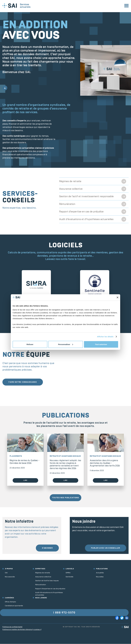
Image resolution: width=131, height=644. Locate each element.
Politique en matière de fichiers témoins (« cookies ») (22, 630)
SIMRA (68, 573)
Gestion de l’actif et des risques (47, 581)
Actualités (100, 573)
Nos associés (10, 577)
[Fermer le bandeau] (118, 297)
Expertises (40, 569)
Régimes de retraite (70, 181)
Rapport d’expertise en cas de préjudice (81, 212)
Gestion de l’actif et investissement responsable (86, 197)
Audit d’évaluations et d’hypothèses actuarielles (86, 219)
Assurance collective (71, 189)
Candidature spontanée (14, 606)
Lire (25, 480)
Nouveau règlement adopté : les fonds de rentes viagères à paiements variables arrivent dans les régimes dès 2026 (65, 464)
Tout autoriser (101, 344)
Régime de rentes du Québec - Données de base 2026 (24, 462)
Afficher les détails (105, 337)
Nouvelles (100, 577)
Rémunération (67, 204)
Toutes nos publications (65, 498)
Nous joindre (41, 598)
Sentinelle (69, 577)
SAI (6, 573)
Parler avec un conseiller (106, 548)
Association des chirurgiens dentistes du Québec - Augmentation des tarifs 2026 (105, 463)
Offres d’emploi (10, 602)
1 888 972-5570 (64, 613)
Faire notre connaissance (23, 382)
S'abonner (47, 548)
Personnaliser (66, 344)
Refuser (30, 344)
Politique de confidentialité (12, 627)
